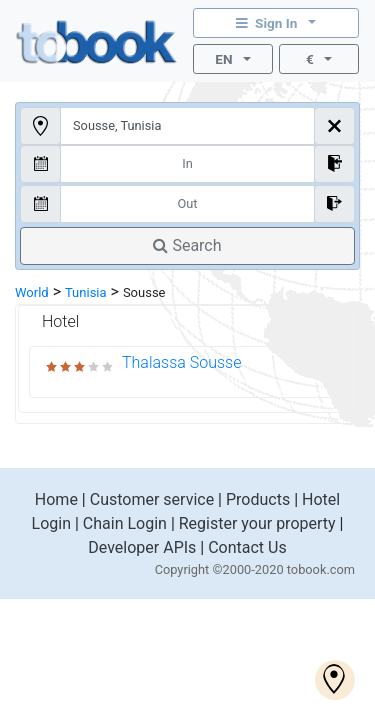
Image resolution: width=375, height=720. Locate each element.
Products (258, 499)
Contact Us (247, 547)
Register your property (257, 523)
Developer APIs (142, 547)
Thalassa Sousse (181, 362)
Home (56, 499)
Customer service (152, 499)
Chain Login (125, 523)
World (32, 292)
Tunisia (86, 292)
